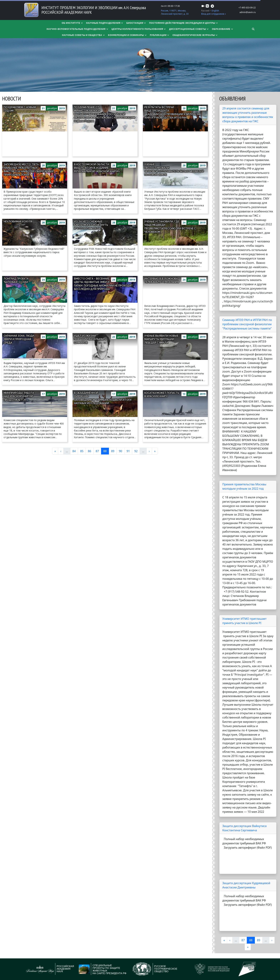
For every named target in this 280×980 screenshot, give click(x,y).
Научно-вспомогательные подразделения (78, 29)
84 (75, 451)
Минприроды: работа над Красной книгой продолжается (19, 396)
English (215, 11)
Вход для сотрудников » (214, 14)
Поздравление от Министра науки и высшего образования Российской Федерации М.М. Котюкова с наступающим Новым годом (104, 114)
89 (114, 451)
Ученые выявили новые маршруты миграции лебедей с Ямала (161, 339)
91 (129, 451)
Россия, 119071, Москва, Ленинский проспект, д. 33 (175, 12)
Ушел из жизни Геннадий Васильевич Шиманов (90, 339)
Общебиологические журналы (195, 35)
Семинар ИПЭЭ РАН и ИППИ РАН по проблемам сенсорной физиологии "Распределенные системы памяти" (247, 324)
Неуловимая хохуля (18, 222)
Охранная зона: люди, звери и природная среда (19, 339)
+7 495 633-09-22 (247, 8)
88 (106, 451)
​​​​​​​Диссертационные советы (189, 29)
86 (91, 451)
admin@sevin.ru (248, 12)
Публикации (160, 35)
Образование (223, 29)
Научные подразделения (105, 23)
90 (121, 451)
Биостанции (136, 23)
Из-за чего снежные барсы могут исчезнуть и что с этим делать (91, 225)
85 (83, 451)
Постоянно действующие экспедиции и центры (184, 23)
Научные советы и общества (84, 35)
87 (98, 451)
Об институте (72, 23)
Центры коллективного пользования (139, 29)
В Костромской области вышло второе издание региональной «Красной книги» (97, 168)
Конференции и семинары (127, 35)
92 (137, 451)
